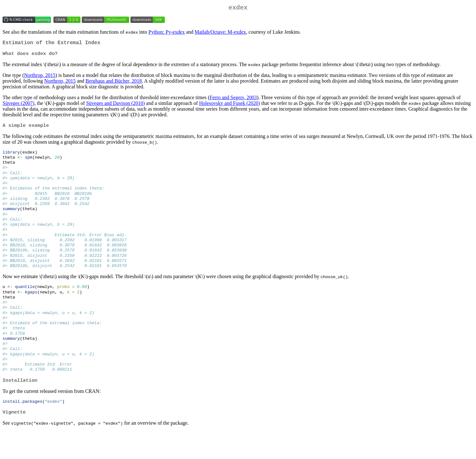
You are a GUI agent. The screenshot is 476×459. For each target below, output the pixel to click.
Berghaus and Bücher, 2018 (114, 84)
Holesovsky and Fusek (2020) (230, 106)
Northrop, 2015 (40, 78)
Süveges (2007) (18, 106)
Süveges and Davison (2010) (115, 106)
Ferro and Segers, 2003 (233, 101)
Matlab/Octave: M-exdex (220, 33)
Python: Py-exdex (167, 33)
